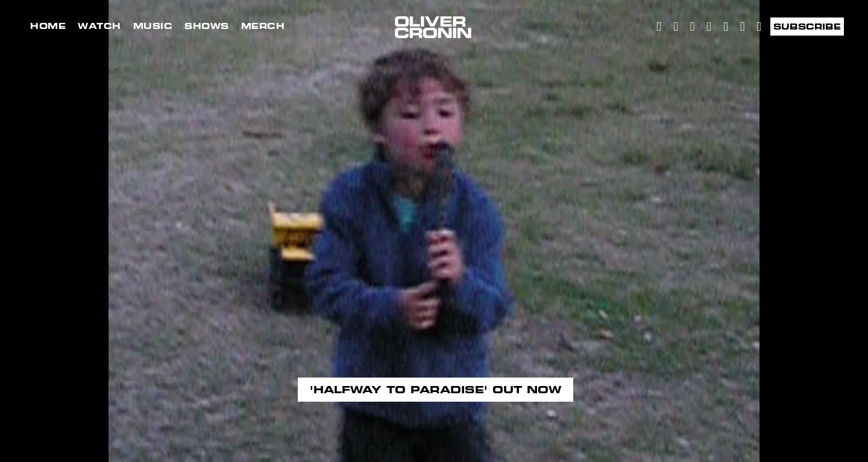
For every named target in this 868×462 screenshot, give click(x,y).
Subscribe (807, 27)
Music (153, 26)
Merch (263, 26)
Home (48, 26)
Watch (99, 26)
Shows (207, 26)
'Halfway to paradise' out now (436, 390)
